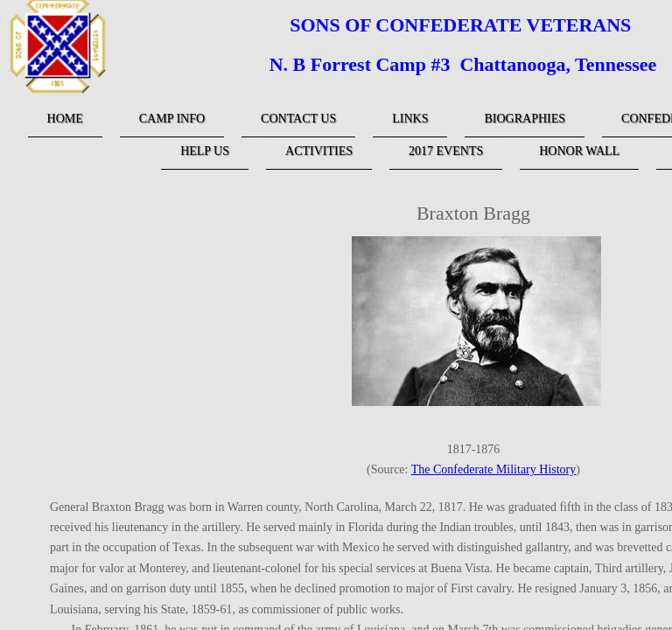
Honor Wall (579, 151)
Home (65, 119)
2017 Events (446, 151)
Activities (319, 151)
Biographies (525, 119)
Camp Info (172, 119)
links (410, 119)
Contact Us (298, 119)
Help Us (205, 151)
